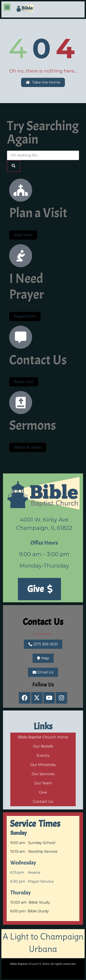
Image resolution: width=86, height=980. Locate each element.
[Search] (14, 166)
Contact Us (43, 622)
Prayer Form (25, 316)
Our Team (43, 783)
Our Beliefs (43, 746)
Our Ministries (43, 765)
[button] (7, 7)
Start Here (23, 235)
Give (43, 792)
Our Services (43, 774)
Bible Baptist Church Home (43, 737)
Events (43, 755)
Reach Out (24, 382)
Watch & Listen (28, 447)
